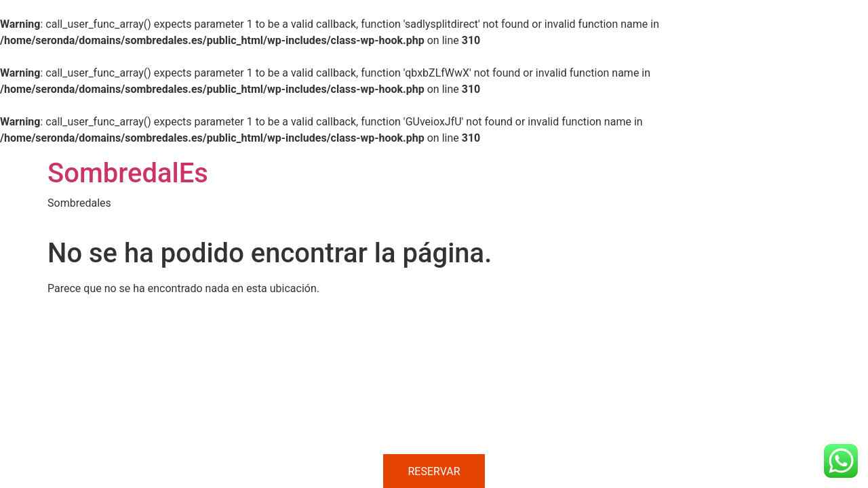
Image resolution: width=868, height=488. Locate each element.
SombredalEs (128, 173)
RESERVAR (434, 471)
